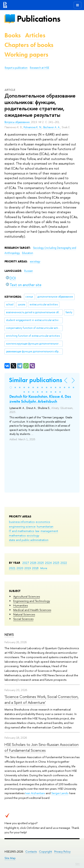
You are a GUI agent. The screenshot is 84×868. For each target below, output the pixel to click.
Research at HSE (40, 68)
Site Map (10, 858)
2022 (64, 563)
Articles (35, 35)
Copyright (45, 852)
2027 (26, 563)
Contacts (31, 852)
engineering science (22, 526)
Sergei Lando (60, 793)
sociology (33, 535)
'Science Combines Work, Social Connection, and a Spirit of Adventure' (42, 699)
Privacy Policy (62, 852)
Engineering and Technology (32, 601)
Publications (39, 19)
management (49, 531)
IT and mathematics (22, 531)
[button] (11, 387)
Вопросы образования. (18, 122)
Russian (29, 271)
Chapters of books (29, 45)
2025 (41, 563)
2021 (12, 568)
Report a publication (16, 68)
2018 (35, 568)
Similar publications (36, 380)
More (44, 568)
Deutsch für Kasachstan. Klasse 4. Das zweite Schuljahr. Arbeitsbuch (40, 399)
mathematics (17, 535)
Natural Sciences (24, 614)
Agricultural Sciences (27, 596)
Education (28, 253)
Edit (78, 864)
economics (43, 522)
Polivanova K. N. (33, 127)
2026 (33, 563)
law (37, 531)
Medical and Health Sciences (32, 610)
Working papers (26, 54)
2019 (28, 568)
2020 (20, 568)
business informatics (22, 522)
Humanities (20, 605)
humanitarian (45, 526)
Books (13, 35)
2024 (48, 563)
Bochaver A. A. (52, 127)
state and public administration (29, 540)
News (9, 635)
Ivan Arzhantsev (35, 793)
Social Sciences (23, 619)
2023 (56, 563)
